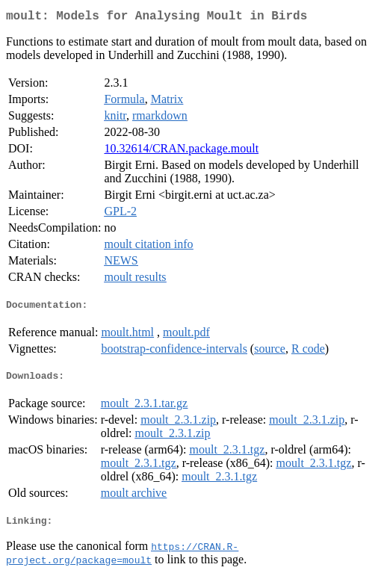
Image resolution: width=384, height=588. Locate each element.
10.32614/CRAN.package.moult (181, 151)
